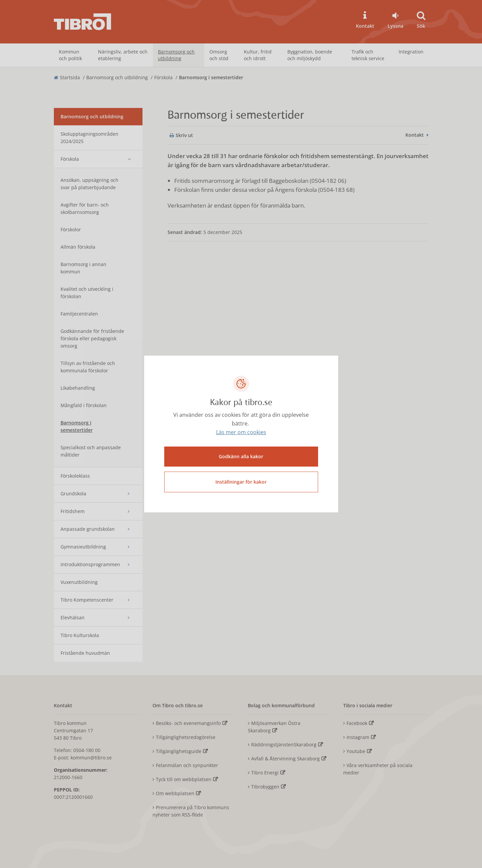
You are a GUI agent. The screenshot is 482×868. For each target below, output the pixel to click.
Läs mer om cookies (241, 432)
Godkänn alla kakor (241, 456)
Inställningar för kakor (241, 482)
